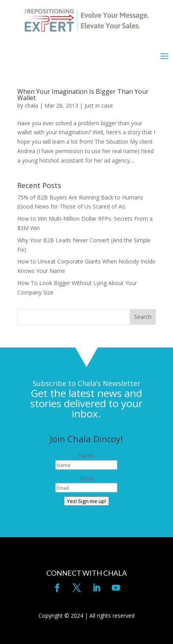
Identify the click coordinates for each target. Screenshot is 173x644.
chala (31, 105)
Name (86, 455)
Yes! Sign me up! (86, 501)
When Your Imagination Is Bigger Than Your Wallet (83, 95)
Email (86, 478)
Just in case (99, 105)
